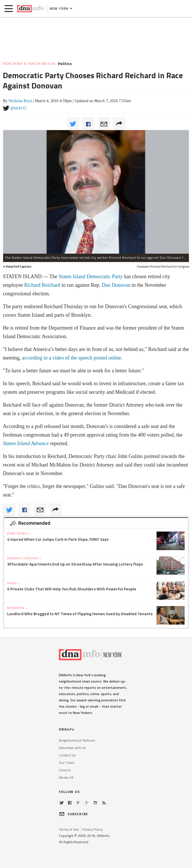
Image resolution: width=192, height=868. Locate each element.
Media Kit (66, 777)
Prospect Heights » (24, 558)
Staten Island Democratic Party (91, 276)
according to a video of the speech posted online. (72, 358)
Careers (65, 770)
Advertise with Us (72, 748)
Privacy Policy (92, 829)
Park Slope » (18, 533)
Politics (65, 64)
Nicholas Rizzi (20, 101)
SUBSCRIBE (73, 814)
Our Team (67, 763)
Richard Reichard (42, 285)
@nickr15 (18, 108)
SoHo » (13, 583)
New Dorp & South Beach (29, 64)
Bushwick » (17, 608)
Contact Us (67, 755)
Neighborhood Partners (77, 740)
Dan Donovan (116, 285)
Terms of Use (69, 829)
